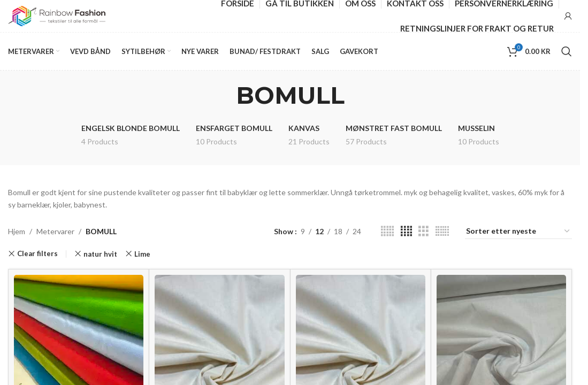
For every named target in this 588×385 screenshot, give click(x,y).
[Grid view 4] (406, 231)
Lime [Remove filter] (142, 254)
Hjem (17, 231)
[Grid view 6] (442, 231)
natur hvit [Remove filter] (100, 254)
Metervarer (55, 231)
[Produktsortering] (518, 232)
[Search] (567, 51)
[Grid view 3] (423, 231)
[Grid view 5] (387, 231)
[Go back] (223, 95)
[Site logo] (57, 15)
